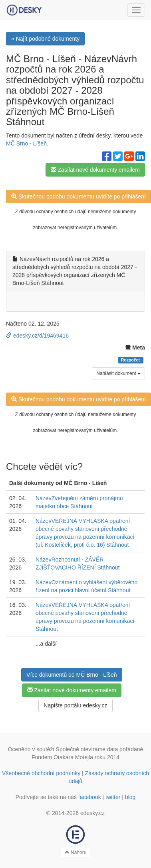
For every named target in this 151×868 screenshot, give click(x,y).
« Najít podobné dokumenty (45, 39)
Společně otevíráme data (87, 749)
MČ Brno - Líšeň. (27, 143)
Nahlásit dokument (118, 373)
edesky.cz (92, 813)
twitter (113, 797)
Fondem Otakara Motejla (62, 757)
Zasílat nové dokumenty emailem (95, 170)
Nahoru (76, 852)
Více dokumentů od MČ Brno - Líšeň (72, 675)
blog (130, 797)
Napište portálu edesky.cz (75, 705)
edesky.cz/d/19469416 (37, 336)
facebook (90, 797)
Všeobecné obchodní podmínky (41, 773)
